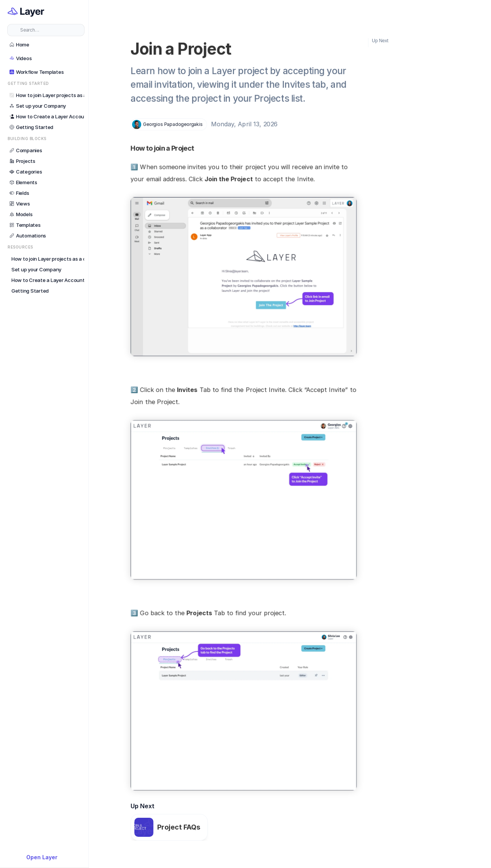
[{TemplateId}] (46, 857)
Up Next (380, 41)
